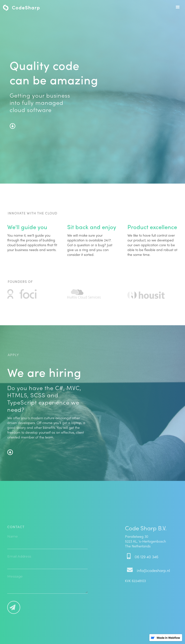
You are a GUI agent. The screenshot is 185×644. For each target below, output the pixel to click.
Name (13, 536)
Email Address (19, 556)
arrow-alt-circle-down (13, 126)
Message (15, 576)
